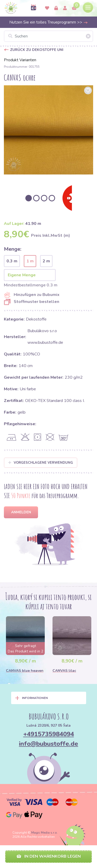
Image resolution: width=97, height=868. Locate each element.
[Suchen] (48, 36)
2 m (46, 261)
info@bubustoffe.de (48, 744)
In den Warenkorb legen (49, 856)
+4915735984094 (49, 734)
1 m (30, 261)
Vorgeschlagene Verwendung (41, 463)
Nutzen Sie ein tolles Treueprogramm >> (49, 22)
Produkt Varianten (20, 60)
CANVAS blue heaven (25, 671)
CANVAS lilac (64, 671)
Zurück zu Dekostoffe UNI (37, 50)
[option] (48, 130)
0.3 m (12, 261)
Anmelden (21, 512)
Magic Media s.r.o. (44, 833)
